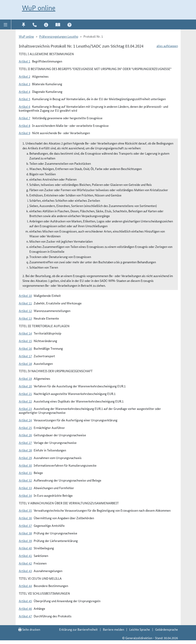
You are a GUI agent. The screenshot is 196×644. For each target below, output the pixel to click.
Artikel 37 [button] (25, 525)
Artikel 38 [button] (25, 533)
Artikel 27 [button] (25, 443)
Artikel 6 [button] (25, 106)
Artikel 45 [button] (25, 601)
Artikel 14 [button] (25, 333)
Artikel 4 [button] (25, 91)
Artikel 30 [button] (25, 465)
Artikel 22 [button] (25, 401)
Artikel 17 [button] (25, 356)
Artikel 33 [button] (25, 488)
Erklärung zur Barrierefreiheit (78, 629)
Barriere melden (113, 629)
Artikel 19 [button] (25, 378)
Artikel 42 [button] (25, 563)
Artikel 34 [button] (25, 495)
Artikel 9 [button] (25, 133)
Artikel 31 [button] (25, 473)
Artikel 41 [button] (25, 556)
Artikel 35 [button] (25, 510)
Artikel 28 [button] (25, 450)
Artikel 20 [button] (25, 386)
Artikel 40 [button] (25, 548)
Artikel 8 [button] (25, 125)
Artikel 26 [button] (25, 435)
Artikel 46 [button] (25, 608)
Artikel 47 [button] (25, 616)
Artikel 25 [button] (25, 428)
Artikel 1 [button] (25, 61)
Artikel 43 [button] (25, 571)
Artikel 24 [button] (25, 420)
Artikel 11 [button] (25, 303)
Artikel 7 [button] (25, 118)
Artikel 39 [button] (25, 541)
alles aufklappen (167, 46)
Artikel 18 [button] (25, 363)
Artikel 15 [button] (25, 341)
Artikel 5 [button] (25, 99)
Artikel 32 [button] (25, 480)
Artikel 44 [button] (25, 586)
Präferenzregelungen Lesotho (59, 36)
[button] (6, 24)
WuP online (39, 8)
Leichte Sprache (140, 629)
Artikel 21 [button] (25, 394)
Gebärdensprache (167, 629)
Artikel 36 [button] (25, 518)
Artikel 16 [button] (25, 348)
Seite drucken (29, 629)
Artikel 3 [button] (25, 84)
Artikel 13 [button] (25, 318)
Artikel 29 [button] (25, 458)
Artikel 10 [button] (25, 295)
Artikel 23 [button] (25, 409)
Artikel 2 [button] (25, 76)
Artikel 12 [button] (25, 311)
